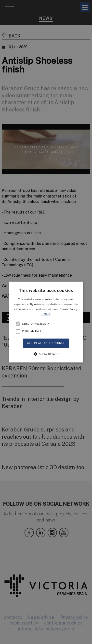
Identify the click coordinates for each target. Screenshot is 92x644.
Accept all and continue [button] (46, 343)
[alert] (46, 322)
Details (46, 314)
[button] (46, 322)
